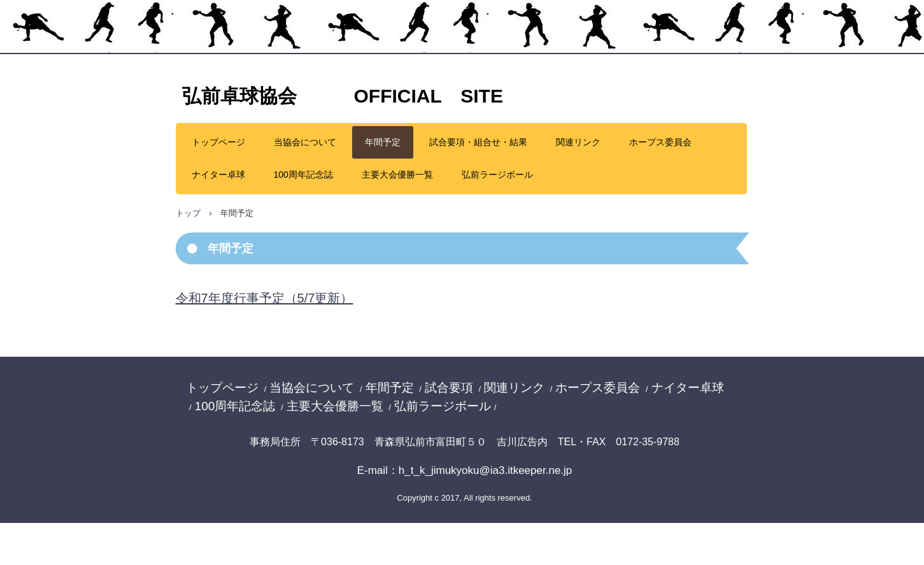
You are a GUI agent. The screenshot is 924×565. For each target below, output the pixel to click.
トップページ (218, 142)
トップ (188, 213)
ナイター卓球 (218, 175)
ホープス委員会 (660, 142)
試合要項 (449, 388)
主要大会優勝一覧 (397, 175)
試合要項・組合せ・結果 (478, 142)
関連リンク (578, 142)
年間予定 (383, 142)
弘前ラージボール (497, 175)
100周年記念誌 (303, 175)
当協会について (305, 142)
